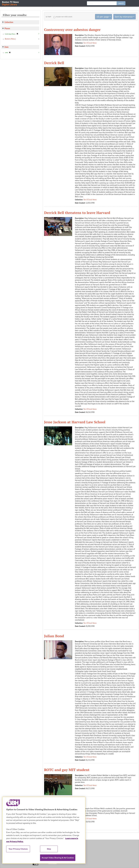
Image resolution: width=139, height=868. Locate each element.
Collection (9, 22)
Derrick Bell (54, 63)
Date (7, 47)
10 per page (103, 17)
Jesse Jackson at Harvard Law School (75, 422)
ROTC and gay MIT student (67, 770)
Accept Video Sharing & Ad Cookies (58, 858)
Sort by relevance (124, 17)
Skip (49, 849)
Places (7, 28)
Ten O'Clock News (90, 43)
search (121, 3)
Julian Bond (54, 636)
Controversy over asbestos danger (72, 30)
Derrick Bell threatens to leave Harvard (77, 213)
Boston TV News (11, 3)
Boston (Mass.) (10, 39)
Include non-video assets (64, 17)
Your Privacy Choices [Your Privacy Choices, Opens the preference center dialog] (18, 849)
